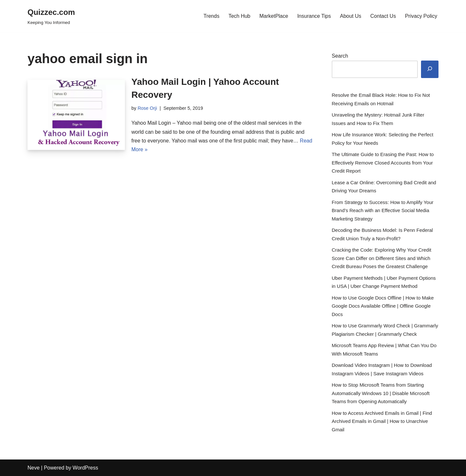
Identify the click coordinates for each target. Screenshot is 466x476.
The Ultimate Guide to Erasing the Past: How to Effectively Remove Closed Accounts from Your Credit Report (383, 163)
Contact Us (383, 16)
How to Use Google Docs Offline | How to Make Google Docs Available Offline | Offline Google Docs (383, 306)
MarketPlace (274, 16)
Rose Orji (147, 108)
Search (340, 56)
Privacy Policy (421, 16)
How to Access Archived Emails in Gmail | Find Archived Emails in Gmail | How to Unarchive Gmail (382, 421)
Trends (211, 16)
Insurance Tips (314, 16)
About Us (350, 16)
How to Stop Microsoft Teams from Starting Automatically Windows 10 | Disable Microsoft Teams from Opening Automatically (381, 393)
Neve (33, 468)
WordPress (85, 468)
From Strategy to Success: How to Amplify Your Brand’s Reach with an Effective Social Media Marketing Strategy (383, 210)
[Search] (430, 69)
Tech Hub (239, 16)
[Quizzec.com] (51, 16)
